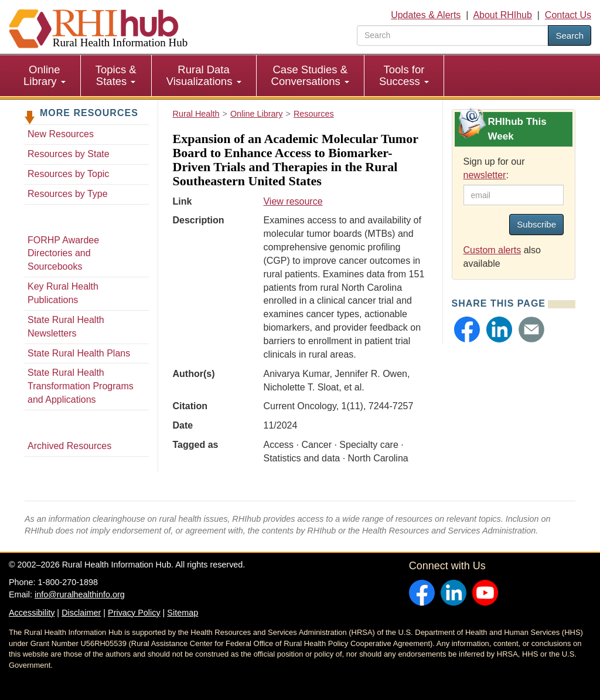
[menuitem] (45, 76)
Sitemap (183, 613)
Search (570, 35)
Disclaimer (81, 613)
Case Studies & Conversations (310, 75)
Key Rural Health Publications (63, 293)
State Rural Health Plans (79, 353)
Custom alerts (492, 250)
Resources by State (69, 154)
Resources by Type (68, 194)
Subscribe (536, 224)
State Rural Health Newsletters (66, 327)
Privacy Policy (134, 613)
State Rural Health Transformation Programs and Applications (81, 386)
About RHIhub (502, 15)
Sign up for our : (494, 168)
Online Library (45, 75)
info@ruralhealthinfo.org (80, 594)
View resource (293, 201)
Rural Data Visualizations (204, 75)
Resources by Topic (68, 174)
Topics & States (116, 75)
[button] (467, 329)
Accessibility (32, 613)
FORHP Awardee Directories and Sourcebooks (63, 254)
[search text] (453, 35)
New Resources (61, 134)
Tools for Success (404, 75)
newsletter (485, 175)
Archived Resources (69, 446)
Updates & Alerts (426, 15)
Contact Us (568, 15)
